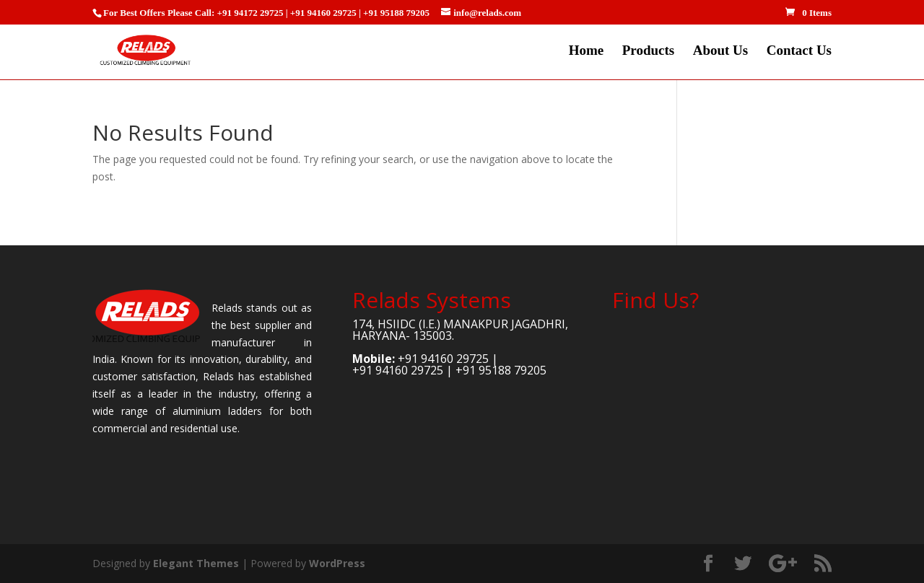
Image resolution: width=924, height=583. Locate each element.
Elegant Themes (196, 563)
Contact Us (799, 52)
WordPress (337, 563)
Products (648, 52)
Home (587, 52)
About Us (721, 52)
